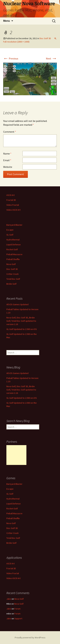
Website (8, 167)
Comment (10, 132)
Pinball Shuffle (13, 259)
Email (7, 160)
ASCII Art (10, 195)
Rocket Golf (12, 249)
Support (18, 618)
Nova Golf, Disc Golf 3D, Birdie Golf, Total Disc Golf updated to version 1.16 (21, 321)
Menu (7, 21)
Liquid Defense (14, 245)
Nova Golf (11, 264)
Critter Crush (12, 274)
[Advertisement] (16, 455)
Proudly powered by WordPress (30, 638)
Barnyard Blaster (14, 225)
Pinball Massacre (14, 254)
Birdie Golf (11, 284)
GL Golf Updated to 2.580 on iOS (22, 329)
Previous (11, 58)
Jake (9, 599)
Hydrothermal (13, 240)
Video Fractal (13, 205)
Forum (17, 609)
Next (51, 58)
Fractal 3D (11, 200)
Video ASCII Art (13, 210)
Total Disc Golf (13, 279)
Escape (10, 230)
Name (7, 154)
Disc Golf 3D (45, 38)
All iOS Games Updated (17, 304)
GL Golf (10, 235)
